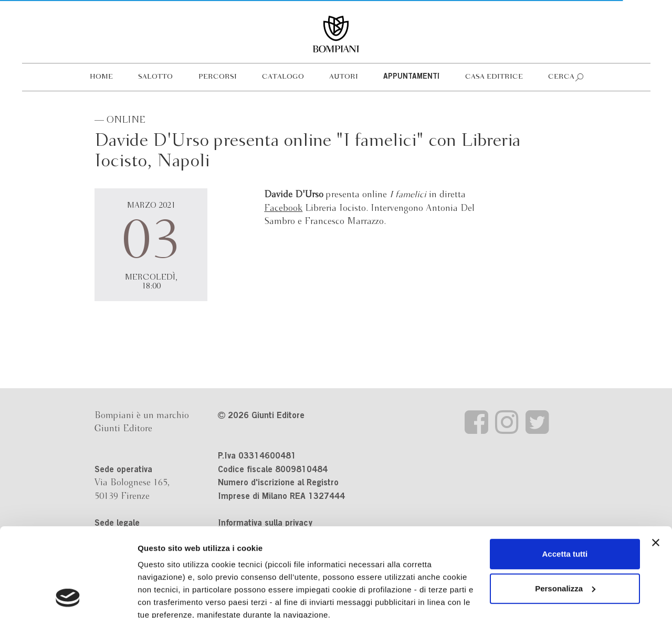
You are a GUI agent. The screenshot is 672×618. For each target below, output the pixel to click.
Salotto (155, 77)
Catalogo (283, 77)
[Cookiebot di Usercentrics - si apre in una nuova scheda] (68, 598)
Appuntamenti (411, 77)
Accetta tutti (565, 471)
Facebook (283, 209)
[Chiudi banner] (656, 460)
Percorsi (218, 77)
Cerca (561, 77)
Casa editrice (494, 77)
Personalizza (565, 505)
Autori (344, 77)
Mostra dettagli (166, 597)
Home (101, 77)
